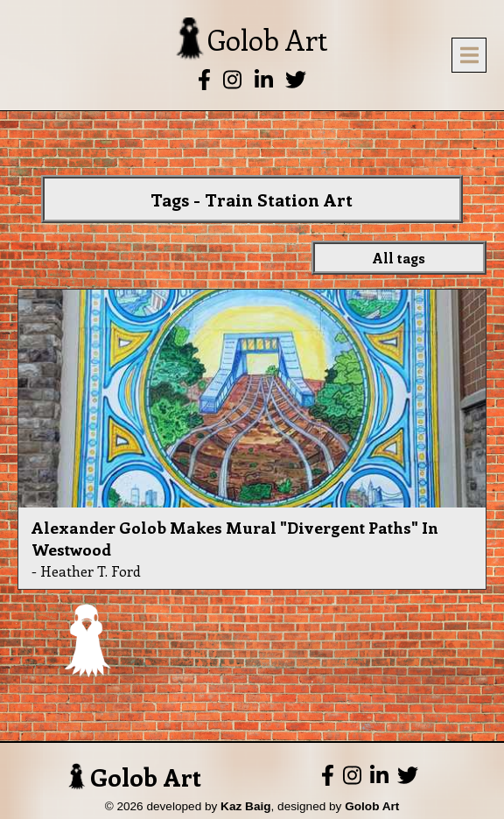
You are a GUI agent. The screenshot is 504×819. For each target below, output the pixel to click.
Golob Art (135, 777)
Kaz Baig (245, 806)
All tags (399, 258)
